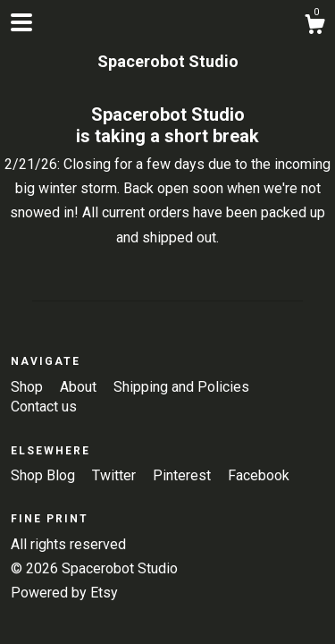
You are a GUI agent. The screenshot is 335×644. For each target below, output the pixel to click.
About (80, 387)
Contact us (44, 407)
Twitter (116, 475)
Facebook (259, 475)
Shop (29, 387)
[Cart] (314, 27)
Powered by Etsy (64, 593)
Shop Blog (45, 475)
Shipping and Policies (181, 387)
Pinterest (184, 475)
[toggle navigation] (21, 22)
